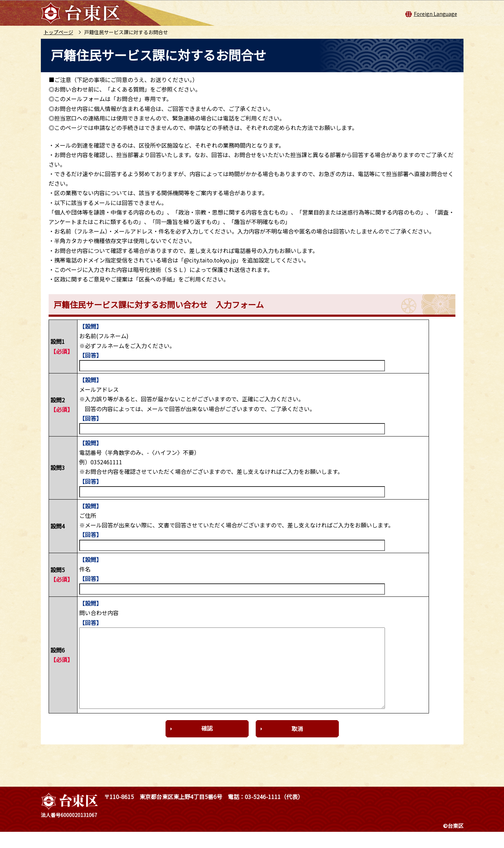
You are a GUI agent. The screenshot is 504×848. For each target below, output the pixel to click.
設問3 (58, 468)
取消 (297, 744)
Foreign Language (435, 14)
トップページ (58, 32)
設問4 (58, 526)
